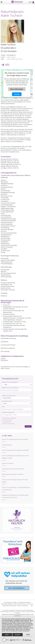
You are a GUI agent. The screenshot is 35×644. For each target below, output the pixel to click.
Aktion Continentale (23, 606)
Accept (17, 94)
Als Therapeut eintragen (10, 602)
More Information (17, 89)
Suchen (28, 426)
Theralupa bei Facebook (24, 602)
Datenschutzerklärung (20, 604)
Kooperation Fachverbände (10, 606)
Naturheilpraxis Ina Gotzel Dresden (13, 469)
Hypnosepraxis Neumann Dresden (13, 474)
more (28, 635)
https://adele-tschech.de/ (15, 59)
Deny (7, 635)
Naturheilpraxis (7, 445)
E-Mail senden (11, 57)
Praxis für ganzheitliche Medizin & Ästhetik (15, 450)
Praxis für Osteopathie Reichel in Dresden (15, 439)
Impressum (30, 604)
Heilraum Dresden (8, 463)
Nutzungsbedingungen (7, 604)
